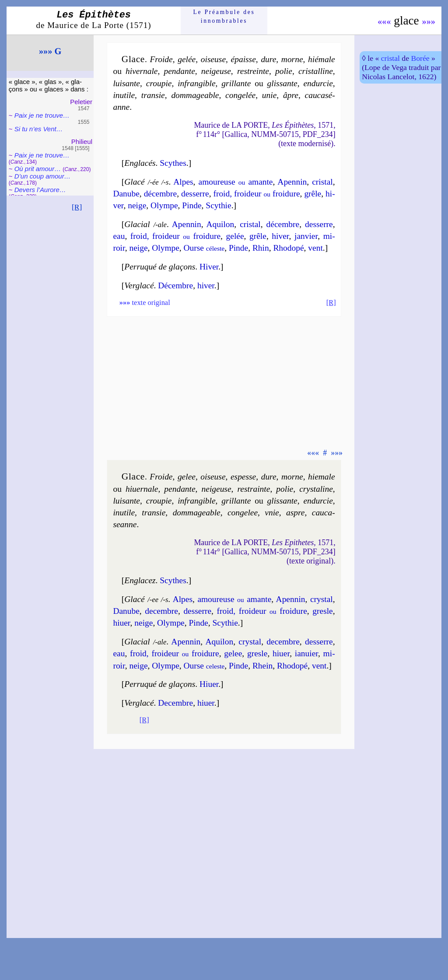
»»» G (50, 51)
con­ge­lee (243, 513)
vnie (272, 513)
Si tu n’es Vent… (39, 129)
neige (137, 205)
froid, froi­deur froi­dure (256, 194)
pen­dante (180, 71)
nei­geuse (216, 71)
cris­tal (322, 182)
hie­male (322, 477)
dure (268, 59)
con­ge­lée (240, 95)
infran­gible (196, 83)
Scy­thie (218, 205)
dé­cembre (161, 194)
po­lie (284, 71)
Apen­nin (292, 182)
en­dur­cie (318, 83)
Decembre (175, 703)
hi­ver (280, 236)
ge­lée (235, 236)
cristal (390, 58)
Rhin (261, 248)
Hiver (209, 267)
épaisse (243, 59)
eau (119, 236)
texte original (145, 303)
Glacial (137, 224)
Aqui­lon (220, 224)
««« (384, 21)
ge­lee (187, 477)
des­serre (195, 194)
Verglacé (139, 285)
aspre (295, 513)
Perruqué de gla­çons (160, 267)
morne (292, 59)
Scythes (173, 163)
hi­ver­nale (142, 71)
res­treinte (253, 71)
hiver (206, 285)
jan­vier (306, 236)
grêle (313, 194)
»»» (429, 21)
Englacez (140, 580)
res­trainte (254, 489)
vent (315, 248)
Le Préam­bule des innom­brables (224, 16)
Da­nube (126, 194)
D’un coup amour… (43, 176)
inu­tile (124, 95)
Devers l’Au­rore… (40, 190)
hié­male (322, 59)
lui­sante (126, 83)
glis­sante (282, 83)
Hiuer (209, 684)
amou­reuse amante (236, 182)
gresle (322, 611)
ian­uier (306, 653)
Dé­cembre (175, 285)
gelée (187, 59)
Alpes (183, 182)
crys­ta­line (316, 489)
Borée (420, 58)
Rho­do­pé (288, 248)
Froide (161, 59)
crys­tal (322, 599)
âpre (291, 95)
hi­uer (121, 623)
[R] (77, 207)
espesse (243, 477)
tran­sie (153, 95)
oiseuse (213, 59)
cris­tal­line (316, 71)
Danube (126, 611)
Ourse (204, 248)
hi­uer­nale (142, 489)
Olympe (164, 205)
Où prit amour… (38, 169)
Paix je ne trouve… (42, 115)
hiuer (206, 703)
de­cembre (161, 611)
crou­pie (159, 83)
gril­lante (236, 83)
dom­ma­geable (195, 95)
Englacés (140, 163)
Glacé (134, 182)
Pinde (192, 205)
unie (269, 95)
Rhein (262, 666)
